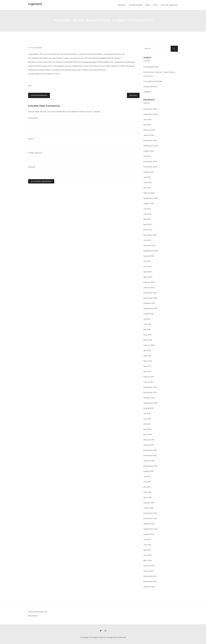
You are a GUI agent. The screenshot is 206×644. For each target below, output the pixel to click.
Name (31, 139)
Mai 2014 (147, 550)
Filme (156, 5)
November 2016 (150, 392)
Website (32, 167)
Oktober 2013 (149, 587)
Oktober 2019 (149, 303)
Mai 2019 (147, 329)
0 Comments (36, 48)
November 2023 (150, 167)
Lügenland (35, 4)
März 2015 (148, 497)
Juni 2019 (147, 324)
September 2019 (150, 308)
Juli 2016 (147, 413)
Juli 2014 (147, 539)
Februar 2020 (149, 282)
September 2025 (151, 114)
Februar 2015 (149, 503)
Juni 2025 (147, 119)
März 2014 (148, 560)
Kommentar (33, 118)
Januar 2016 (149, 445)
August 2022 (149, 203)
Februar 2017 (149, 377)
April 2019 (147, 335)
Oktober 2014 (149, 524)
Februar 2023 (149, 193)
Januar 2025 (149, 135)
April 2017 (147, 366)
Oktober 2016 (149, 398)
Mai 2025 (147, 125)
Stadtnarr (122, 5)
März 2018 (148, 361)
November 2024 (150, 140)
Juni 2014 (147, 545)
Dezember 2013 (150, 576)
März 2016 (148, 434)
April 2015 (147, 492)
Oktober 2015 (149, 461)
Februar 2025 (149, 130)
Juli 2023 (147, 177)
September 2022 (151, 198)
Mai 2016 (147, 424)
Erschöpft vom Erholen (153, 81)
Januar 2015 (149, 508)
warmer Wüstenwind (39, 95)
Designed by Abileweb (116, 637)
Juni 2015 (147, 482)
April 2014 (147, 555)
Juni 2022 (147, 214)
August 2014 (149, 534)
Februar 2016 (149, 440)
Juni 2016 (147, 419)
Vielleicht (147, 92)
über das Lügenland (169, 5)
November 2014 (150, 518)
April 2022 (148, 224)
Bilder (148, 5)
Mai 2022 (147, 219)
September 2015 (150, 466)
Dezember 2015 (150, 450)
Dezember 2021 (150, 235)
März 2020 (148, 277)
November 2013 (150, 581)
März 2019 (148, 340)
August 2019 (148, 314)
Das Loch (133, 95)
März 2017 (148, 371)
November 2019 (150, 298)
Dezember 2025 (150, 109)
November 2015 (150, 455)
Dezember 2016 (150, 387)
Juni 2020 (147, 266)
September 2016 (150, 403)
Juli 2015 (147, 476)
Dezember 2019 (150, 293)
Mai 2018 (147, 350)
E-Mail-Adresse (35, 153)
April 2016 (147, 429)
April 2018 (147, 356)
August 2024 (149, 151)
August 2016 (148, 408)
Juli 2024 (147, 156)
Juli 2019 (147, 319)
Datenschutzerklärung (38, 612)
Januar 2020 (149, 287)
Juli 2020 (147, 261)
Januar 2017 (148, 382)
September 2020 (151, 251)
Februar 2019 (149, 345)
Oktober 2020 (149, 245)
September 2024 (151, 146)
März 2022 (148, 230)
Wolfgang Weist (136, 5)
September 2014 (150, 529)
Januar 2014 (149, 571)
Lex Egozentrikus (150, 87)
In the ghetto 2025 (151, 67)
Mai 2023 (147, 188)
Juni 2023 (147, 182)
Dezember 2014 (150, 513)
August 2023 (149, 172)
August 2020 (149, 256)
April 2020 (148, 272)
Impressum (33, 616)
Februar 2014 (149, 566)
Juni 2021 (147, 240)
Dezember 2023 (150, 161)
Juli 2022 (147, 209)
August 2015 (148, 471)
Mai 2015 (147, 487)
